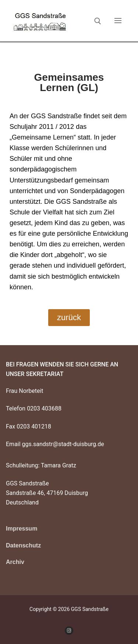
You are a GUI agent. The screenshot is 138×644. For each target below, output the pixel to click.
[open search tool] (98, 21)
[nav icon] (118, 21)
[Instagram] (69, 631)
